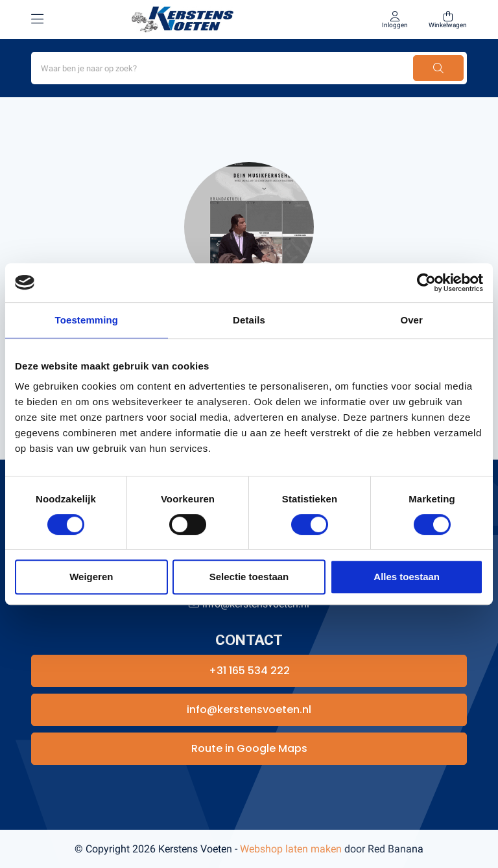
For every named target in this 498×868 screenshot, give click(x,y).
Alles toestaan (407, 577)
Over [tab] (411, 320)
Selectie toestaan (249, 577)
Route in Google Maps (249, 748)
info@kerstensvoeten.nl (249, 710)
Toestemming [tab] (87, 320)
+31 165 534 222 (249, 671)
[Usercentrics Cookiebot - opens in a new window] (426, 283)
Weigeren (91, 577)
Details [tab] (249, 320)
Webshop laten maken (291, 849)
